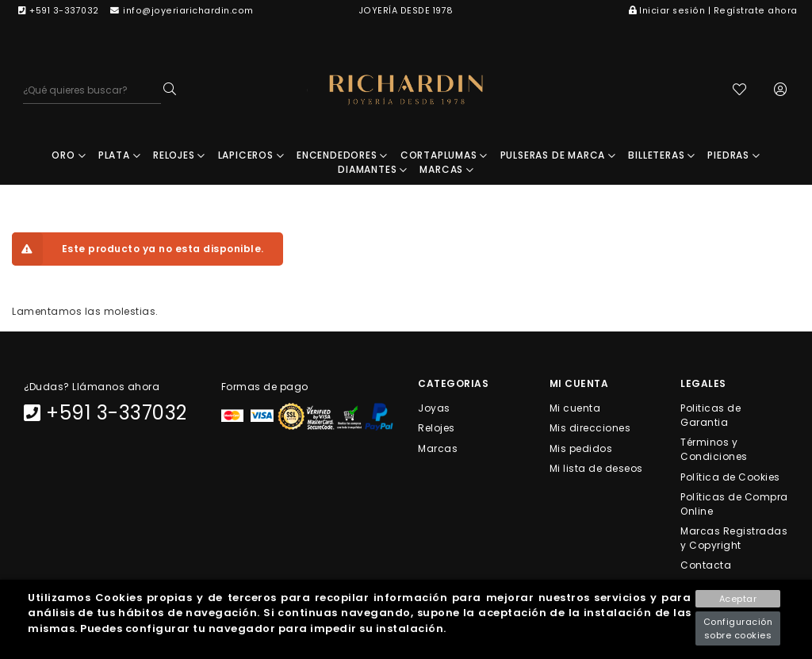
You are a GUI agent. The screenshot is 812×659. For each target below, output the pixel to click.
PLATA (120, 155)
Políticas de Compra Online (734, 503)
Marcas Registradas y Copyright (734, 538)
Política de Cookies (730, 476)
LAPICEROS (251, 155)
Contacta (706, 565)
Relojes (437, 428)
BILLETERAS (662, 155)
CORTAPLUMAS (444, 155)
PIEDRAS (733, 155)
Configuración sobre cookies (738, 628)
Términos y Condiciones (714, 449)
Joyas (434, 408)
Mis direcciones (590, 428)
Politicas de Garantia (710, 415)
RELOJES (179, 155)
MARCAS (446, 169)
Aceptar (738, 599)
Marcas (438, 448)
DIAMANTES (373, 169)
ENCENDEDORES (342, 155)
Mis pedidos (581, 448)
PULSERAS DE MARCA (558, 155)
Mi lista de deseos (596, 467)
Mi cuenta (575, 408)
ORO (69, 155)
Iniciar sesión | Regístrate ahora (713, 11)
